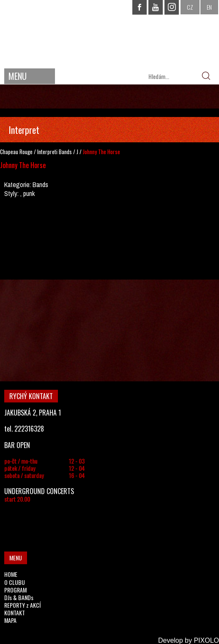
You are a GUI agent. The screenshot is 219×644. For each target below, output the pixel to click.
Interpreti (47, 152)
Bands (65, 152)
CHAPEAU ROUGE (109, 33)
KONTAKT (15, 613)
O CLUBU (15, 582)
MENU (18, 76)
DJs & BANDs (19, 597)
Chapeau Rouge (16, 152)
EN (209, 7)
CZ (190, 7)
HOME (11, 574)
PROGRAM (15, 590)
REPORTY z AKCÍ (22, 605)
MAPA (10, 620)
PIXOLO (206, 640)
